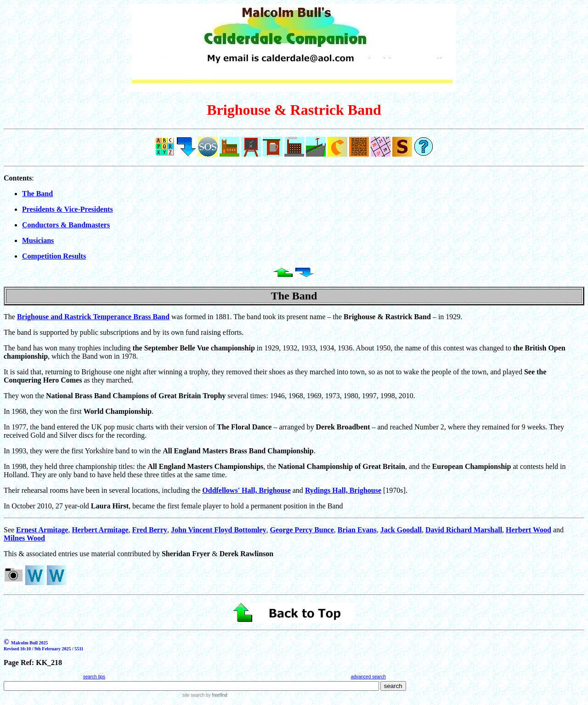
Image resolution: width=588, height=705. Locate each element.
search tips (94, 677)
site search (193, 695)
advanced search (368, 677)
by (216, 695)
